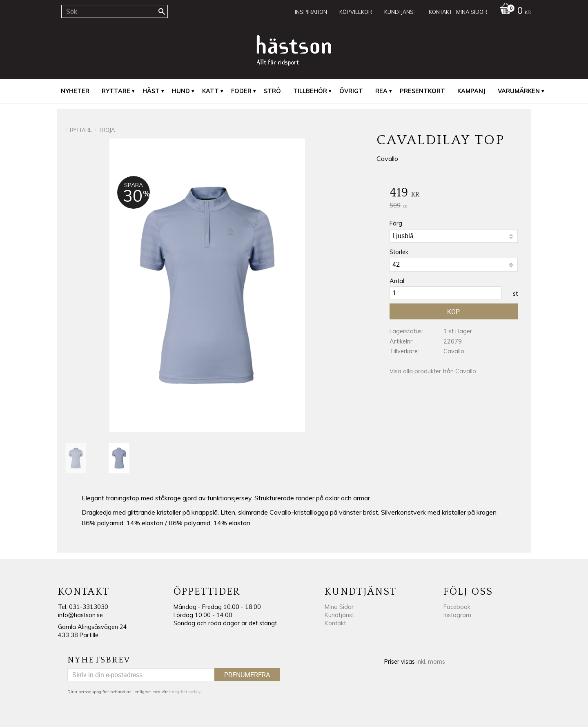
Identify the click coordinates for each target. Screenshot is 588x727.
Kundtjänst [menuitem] (400, 12)
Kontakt (335, 623)
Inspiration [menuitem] (311, 12)
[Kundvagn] (513, 11)
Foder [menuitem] (241, 91)
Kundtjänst (339, 615)
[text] (454, 194)
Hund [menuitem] (181, 91)
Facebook (457, 607)
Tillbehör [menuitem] (310, 91)
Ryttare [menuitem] (116, 91)
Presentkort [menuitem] (422, 91)
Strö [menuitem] (272, 91)
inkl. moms (431, 662)
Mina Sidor (339, 607)
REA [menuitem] (381, 91)
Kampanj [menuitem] (471, 91)
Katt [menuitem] (210, 91)
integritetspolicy (185, 692)
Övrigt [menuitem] (351, 91)
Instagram (457, 615)
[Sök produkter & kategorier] (115, 11)
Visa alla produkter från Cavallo (433, 371)
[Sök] (162, 11)
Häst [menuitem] (151, 91)
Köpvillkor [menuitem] (356, 12)
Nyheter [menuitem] (75, 91)
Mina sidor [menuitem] (472, 12)
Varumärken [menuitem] (519, 91)
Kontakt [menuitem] (440, 12)
